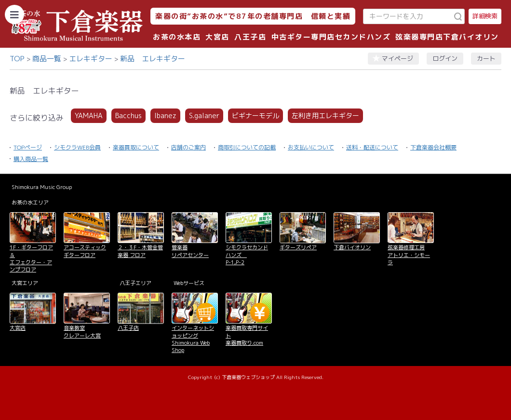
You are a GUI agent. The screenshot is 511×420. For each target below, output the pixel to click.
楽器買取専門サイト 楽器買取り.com (247, 335)
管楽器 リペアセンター (190, 251)
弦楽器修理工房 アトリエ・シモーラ (409, 255)
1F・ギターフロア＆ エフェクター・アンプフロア (31, 258)
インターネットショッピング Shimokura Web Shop (193, 339)
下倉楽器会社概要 (433, 147)
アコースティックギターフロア (85, 251)
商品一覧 (47, 59)
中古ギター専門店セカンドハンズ (331, 37)
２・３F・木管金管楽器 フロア (140, 251)
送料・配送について (372, 147)
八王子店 (250, 37)
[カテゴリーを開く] (14, 14)
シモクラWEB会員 (77, 147)
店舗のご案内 (188, 147)
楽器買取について (136, 147)
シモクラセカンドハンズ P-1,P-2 (247, 255)
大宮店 (217, 37)
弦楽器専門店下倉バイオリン (447, 37)
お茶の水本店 (177, 37)
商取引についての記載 (247, 147)
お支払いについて (311, 147)
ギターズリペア (298, 247)
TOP (17, 59)
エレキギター (91, 59)
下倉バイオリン (352, 247)
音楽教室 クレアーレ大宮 (82, 332)
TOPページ (28, 147)
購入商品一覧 (31, 159)
